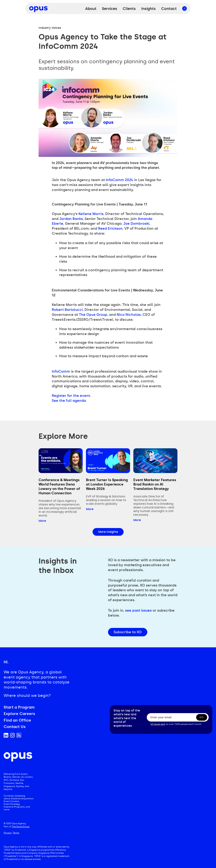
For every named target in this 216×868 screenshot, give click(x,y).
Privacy (8, 833)
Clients (129, 9)
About (91, 9)
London (29, 777)
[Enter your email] (178, 717)
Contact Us (15, 727)
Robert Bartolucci (67, 310)
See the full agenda (69, 401)
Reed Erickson (110, 228)
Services (110, 9)
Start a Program (19, 707)
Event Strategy (12, 804)
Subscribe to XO (128, 632)
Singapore (9, 786)
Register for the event (71, 396)
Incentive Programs (14, 807)
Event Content (11, 801)
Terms (16, 833)
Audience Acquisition (22, 799)
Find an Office (17, 720)
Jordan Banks (71, 219)
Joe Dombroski (136, 224)
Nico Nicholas (129, 315)
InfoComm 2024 (119, 180)
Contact (169, 9)
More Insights (108, 532)
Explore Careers (19, 714)
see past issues (138, 610)
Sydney (20, 786)
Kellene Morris (91, 214)
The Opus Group (93, 315)
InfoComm (61, 371)
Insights (148, 9)
